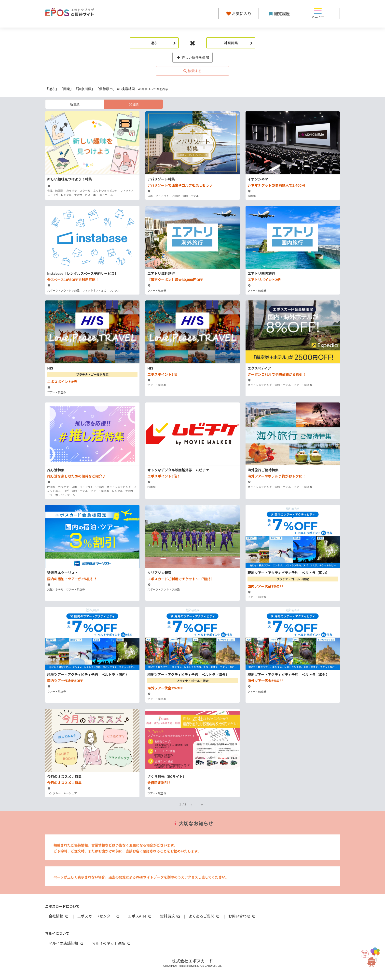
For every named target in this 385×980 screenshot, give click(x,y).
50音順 (134, 104)
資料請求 (170, 916)
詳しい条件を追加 (193, 57)
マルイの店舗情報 (66, 943)
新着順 (75, 104)
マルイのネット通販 (111, 943)
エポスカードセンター (98, 916)
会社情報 (59, 916)
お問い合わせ (242, 916)
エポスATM (140, 916)
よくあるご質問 (204, 916)
